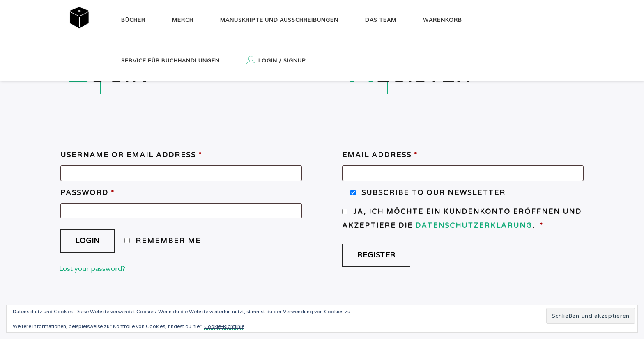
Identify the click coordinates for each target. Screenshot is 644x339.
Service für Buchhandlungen (170, 61)
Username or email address (131, 155)
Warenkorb (443, 20)
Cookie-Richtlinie (224, 326)
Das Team (381, 20)
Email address (380, 155)
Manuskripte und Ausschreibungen (279, 20)
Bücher (133, 20)
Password (87, 193)
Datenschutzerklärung (474, 226)
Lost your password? (92, 269)
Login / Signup (276, 60)
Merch (183, 20)
